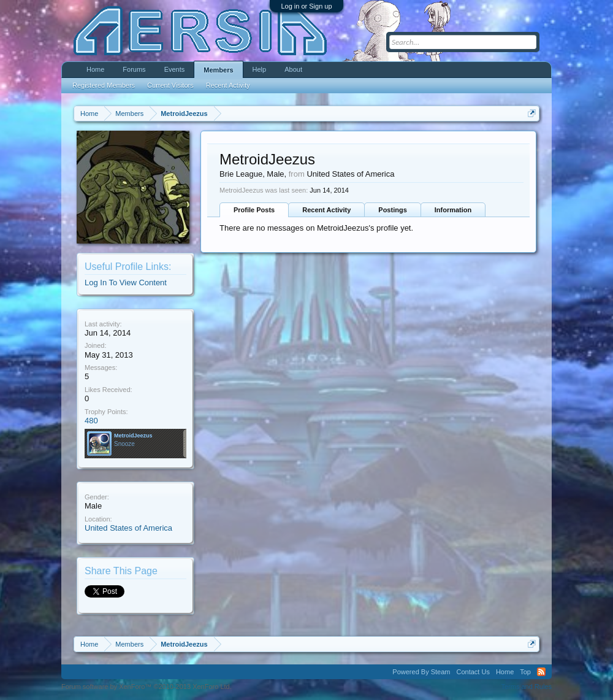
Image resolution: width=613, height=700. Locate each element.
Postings (392, 210)
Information (453, 210)
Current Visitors (170, 85)
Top (525, 672)
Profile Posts (254, 210)
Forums (134, 69)
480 (91, 421)
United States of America (128, 528)
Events (175, 69)
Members (218, 70)
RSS (541, 672)
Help (260, 69)
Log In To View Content (126, 283)
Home (95, 69)
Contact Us (473, 672)
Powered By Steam (421, 672)
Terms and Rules (526, 687)
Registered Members (104, 85)
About (293, 69)
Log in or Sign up (306, 6)
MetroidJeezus (133, 436)
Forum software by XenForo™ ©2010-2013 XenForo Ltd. (147, 687)
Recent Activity (326, 210)
